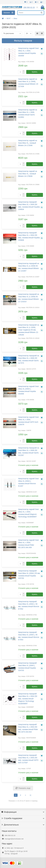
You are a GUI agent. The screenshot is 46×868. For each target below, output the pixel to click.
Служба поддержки (23, 818)
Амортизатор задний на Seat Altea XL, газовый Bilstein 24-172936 (28, 143)
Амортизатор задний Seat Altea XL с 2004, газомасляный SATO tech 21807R (28, 421)
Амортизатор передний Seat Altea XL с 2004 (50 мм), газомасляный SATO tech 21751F (28, 759)
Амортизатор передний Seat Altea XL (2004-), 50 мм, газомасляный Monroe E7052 (29, 605)
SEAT (9, 18)
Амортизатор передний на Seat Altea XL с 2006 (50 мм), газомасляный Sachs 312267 (29, 452)
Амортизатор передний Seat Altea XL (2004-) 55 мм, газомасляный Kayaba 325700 (29, 574)
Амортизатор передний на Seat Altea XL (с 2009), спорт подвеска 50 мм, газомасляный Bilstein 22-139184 (29, 330)
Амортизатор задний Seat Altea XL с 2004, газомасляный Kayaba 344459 (28, 52)
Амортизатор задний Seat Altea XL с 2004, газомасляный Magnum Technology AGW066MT (28, 513)
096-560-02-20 (10, 835)
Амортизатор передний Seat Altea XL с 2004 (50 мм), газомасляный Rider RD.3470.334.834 (28, 728)
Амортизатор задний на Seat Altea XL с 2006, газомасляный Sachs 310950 (28, 113)
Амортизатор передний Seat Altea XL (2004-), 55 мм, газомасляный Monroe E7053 (29, 636)
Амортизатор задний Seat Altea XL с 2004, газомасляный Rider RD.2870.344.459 (28, 544)
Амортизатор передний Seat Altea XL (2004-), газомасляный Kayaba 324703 (27, 667)
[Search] (31, 13)
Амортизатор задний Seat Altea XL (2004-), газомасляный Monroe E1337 (28, 482)
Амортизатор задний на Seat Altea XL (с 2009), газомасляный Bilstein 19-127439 (28, 83)
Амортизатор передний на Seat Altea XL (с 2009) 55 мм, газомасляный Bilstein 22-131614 (29, 298)
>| (30, 795)
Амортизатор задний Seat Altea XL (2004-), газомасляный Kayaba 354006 (28, 390)
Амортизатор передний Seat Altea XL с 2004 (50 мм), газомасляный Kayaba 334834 (29, 206)
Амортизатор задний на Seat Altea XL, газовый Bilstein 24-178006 (28, 174)
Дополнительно (23, 825)
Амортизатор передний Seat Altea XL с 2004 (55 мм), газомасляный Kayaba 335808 (29, 236)
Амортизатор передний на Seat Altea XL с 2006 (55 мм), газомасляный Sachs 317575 (29, 359)
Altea (15, 18)
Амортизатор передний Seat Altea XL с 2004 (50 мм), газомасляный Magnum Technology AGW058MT (28, 699)
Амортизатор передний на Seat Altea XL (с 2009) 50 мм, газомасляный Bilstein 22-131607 (29, 267)
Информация (23, 812)
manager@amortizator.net (14, 839)
